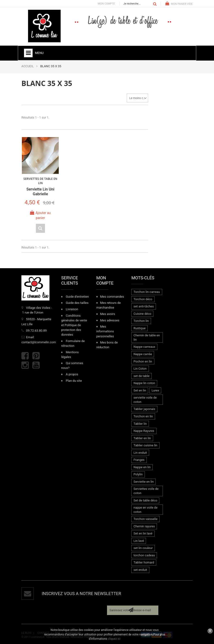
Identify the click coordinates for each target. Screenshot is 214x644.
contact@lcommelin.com (39, 342)
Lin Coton (140, 368)
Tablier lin (140, 423)
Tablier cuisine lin (145, 445)
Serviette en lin (143, 481)
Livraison (72, 309)
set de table (141, 375)
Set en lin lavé (143, 533)
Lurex (155, 390)
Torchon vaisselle (145, 518)
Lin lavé (139, 540)
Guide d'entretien (77, 296)
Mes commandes (112, 296)
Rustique (139, 328)
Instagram (25, 365)
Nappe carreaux (144, 346)
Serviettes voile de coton (146, 491)
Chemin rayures (144, 526)
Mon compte (106, 4)
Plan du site (74, 380)
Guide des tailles (77, 303)
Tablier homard (144, 562)
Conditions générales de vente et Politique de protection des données (74, 325)
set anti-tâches (143, 306)
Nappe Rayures (144, 430)
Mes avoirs (108, 313)
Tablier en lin (142, 438)
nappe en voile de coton (145, 509)
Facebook (25, 355)
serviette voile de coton (145, 399)
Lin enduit (140, 452)
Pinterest (36, 355)
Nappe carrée (143, 354)
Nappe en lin (142, 467)
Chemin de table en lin (147, 337)
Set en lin (140, 390)
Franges (139, 460)
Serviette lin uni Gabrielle (40, 191)
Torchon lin (141, 321)
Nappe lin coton (144, 383)
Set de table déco (145, 500)
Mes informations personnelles (105, 331)
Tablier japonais (144, 409)
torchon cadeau (144, 555)
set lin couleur (143, 548)
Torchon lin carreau (147, 291)
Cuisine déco (142, 313)
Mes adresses (110, 320)
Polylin (138, 474)
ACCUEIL (28, 66)
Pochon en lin (143, 361)
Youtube (36, 365)
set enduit (140, 569)
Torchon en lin (143, 416)
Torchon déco (143, 299)
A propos (72, 374)
